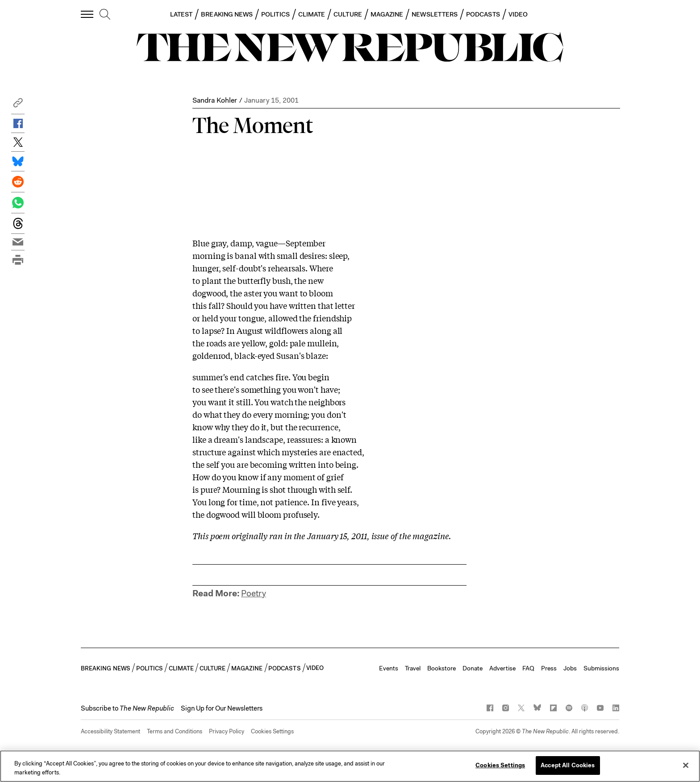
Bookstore (442, 668)
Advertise (502, 668)
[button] (18, 105)
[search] (105, 15)
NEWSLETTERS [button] (435, 14)
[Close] (686, 765)
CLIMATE (312, 14)
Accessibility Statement (110, 731)
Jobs (570, 668)
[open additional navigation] (87, 14)
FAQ (528, 668)
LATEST (181, 14)
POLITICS (275, 14)
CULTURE (348, 14)
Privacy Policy (227, 731)
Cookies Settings (272, 731)
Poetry (254, 593)
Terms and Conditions (175, 731)
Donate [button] (473, 668)
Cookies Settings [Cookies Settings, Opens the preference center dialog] (500, 765)
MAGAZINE (387, 14)
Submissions (601, 668)
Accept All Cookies (568, 765)
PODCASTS (483, 14)
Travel (413, 668)
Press (549, 668)
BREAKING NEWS (227, 14)
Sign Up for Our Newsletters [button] (222, 708)
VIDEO (518, 14)
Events (389, 668)
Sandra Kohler (215, 100)
